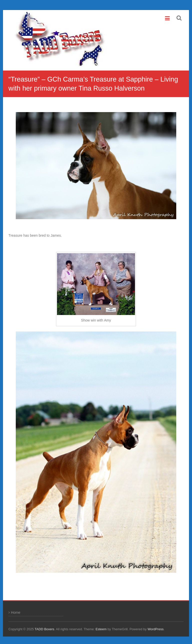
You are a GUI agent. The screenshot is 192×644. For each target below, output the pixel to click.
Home (16, 612)
